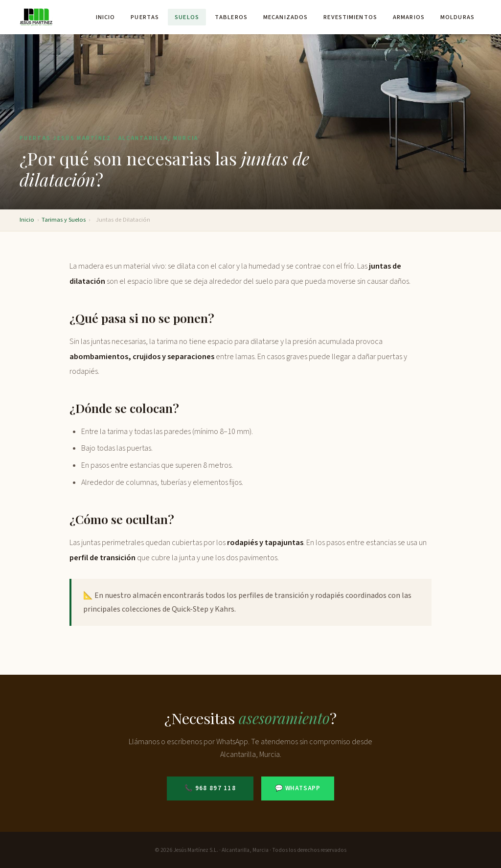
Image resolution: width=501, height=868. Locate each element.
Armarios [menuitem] (409, 17)
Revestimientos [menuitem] (350, 17)
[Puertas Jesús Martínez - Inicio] (36, 17)
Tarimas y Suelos (64, 220)
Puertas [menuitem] (145, 17)
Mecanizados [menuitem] (285, 17)
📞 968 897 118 (210, 788)
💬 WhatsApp (298, 788)
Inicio (27, 220)
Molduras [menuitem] (457, 17)
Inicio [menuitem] (106, 17)
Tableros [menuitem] (231, 17)
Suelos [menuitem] (187, 17)
